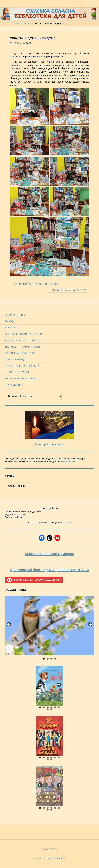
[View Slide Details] (49, 625)
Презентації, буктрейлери (22, 366)
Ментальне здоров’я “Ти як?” (24, 334)
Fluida (48, 858)
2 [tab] (48, 659)
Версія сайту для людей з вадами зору (34, 580)
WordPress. (60, 858)
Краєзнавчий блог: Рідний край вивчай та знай (49, 570)
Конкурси (11, 328)
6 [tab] (59, 707)
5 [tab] (55, 707)
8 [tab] (51, 709)
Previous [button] (9, 625)
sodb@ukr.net (68, 461)
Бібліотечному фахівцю (21, 379)
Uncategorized (23, 23)
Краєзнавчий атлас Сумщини (49, 554)
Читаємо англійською (20, 353)
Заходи (10, 321)
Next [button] (90, 625)
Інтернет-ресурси (17, 372)
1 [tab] (44, 659)
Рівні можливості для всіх (22, 340)
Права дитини (14, 385)
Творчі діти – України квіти (22, 347)
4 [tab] (55, 659)
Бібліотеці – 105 (15, 315)
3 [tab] (51, 659)
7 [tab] (48, 709)
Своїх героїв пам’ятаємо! (50, 444)
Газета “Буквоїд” (15, 360)
